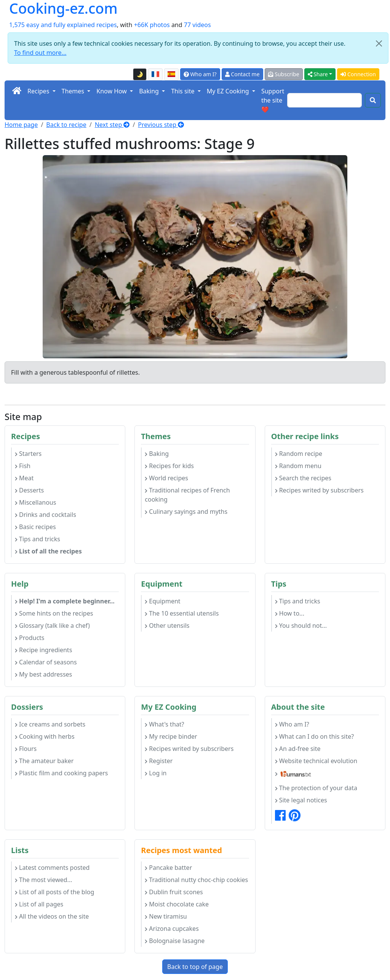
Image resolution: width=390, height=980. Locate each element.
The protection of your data (316, 788)
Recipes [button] (39, 91)
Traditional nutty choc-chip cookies (196, 880)
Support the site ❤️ (273, 100)
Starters (28, 454)
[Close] (379, 43)
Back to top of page (195, 967)
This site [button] (184, 91)
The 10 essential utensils (182, 613)
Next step (112, 125)
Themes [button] (74, 91)
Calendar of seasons (46, 662)
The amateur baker (44, 761)
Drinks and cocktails (46, 515)
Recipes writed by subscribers (319, 490)
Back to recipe (66, 125)
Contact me (242, 74)
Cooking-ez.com (63, 9)
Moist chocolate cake (177, 904)
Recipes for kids (169, 466)
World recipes (166, 478)
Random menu (298, 466)
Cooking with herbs (45, 736)
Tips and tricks (38, 539)
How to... (290, 613)
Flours (26, 749)
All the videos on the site (52, 916)
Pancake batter (168, 868)
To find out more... (40, 53)
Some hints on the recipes (54, 613)
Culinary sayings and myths (186, 512)
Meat (24, 478)
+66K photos (152, 25)
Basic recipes (35, 527)
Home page (21, 125)
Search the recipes (303, 478)
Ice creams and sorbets (50, 724)
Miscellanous (35, 502)
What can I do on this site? (315, 736)
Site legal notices (301, 800)
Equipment (162, 601)
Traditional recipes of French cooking (187, 495)
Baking (157, 454)
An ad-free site (298, 749)
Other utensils (167, 626)
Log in (156, 773)
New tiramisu (166, 916)
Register (159, 761)
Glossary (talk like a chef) (52, 626)
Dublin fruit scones (174, 892)
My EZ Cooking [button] (229, 91)
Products (30, 638)
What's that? (164, 724)
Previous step (161, 125)
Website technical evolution (316, 761)
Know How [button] (112, 91)
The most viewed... (43, 880)
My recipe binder (171, 736)
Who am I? (200, 74)
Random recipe (299, 454)
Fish (23, 466)
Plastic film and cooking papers (62, 773)
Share (318, 74)
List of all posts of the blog (54, 892)
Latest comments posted (52, 868)
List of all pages (39, 904)
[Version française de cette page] (155, 74)
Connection (358, 74)
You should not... (301, 626)
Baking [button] (150, 91)
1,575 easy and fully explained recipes (63, 25)
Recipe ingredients (43, 650)
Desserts (29, 490)
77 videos (197, 25)
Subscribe (284, 74)
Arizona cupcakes (172, 929)
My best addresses (43, 674)
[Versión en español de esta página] (171, 74)
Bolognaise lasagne (175, 941)
